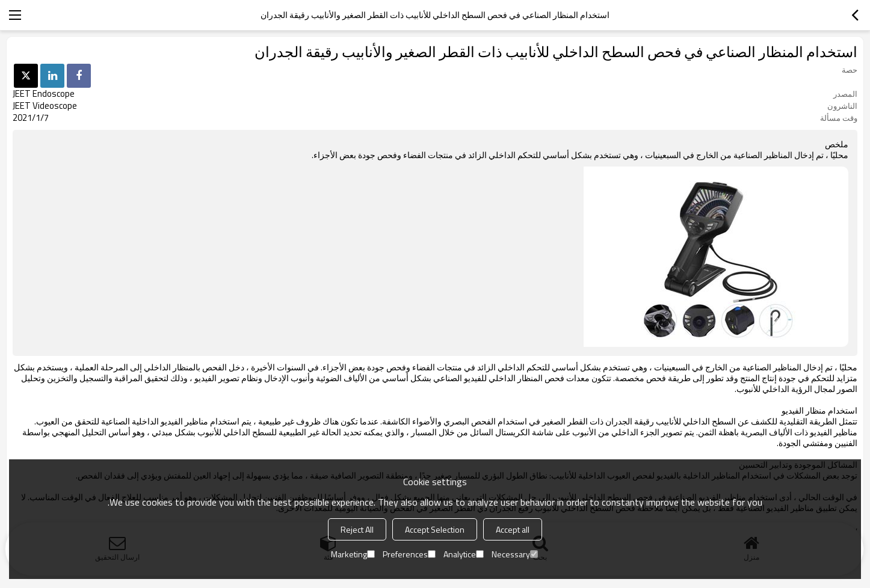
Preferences (409, 554)
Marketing (353, 554)
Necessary (515, 554)
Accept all (513, 529)
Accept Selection (435, 529)
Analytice (464, 554)
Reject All (357, 529)
